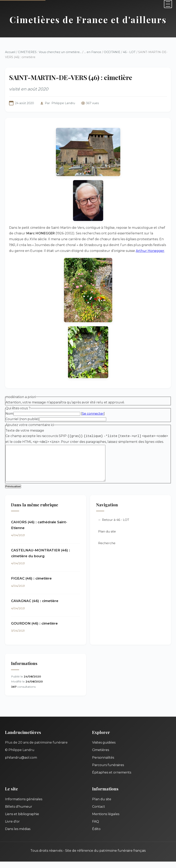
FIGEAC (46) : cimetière (31, 585)
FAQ (96, 828)
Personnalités (103, 764)
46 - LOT (129, 52)
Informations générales (24, 806)
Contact (99, 813)
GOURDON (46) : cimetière (34, 630)
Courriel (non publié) (22, 419)
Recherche (107, 549)
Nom (9, 414)
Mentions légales (106, 820)
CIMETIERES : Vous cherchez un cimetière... (50, 52)
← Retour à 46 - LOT (114, 526)
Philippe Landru (63, 103)
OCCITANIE (112, 52)
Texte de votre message (25, 430)
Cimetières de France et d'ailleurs (88, 19)
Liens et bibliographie (22, 820)
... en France (93, 52)
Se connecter (93, 414)
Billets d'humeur (19, 813)
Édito (96, 835)
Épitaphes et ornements (112, 779)
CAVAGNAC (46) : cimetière (35, 607)
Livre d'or (12, 828)
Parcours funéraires (108, 771)
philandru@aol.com (21, 764)
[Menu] (168, 4)
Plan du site (107, 538)
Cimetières (101, 756)
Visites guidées (104, 749)
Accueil (10, 52)
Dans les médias (18, 835)
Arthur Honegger (150, 251)
